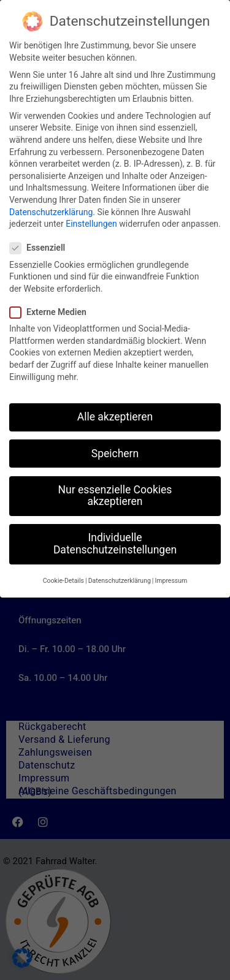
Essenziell (41, 247)
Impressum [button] (171, 579)
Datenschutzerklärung (51, 210)
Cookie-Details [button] (63, 579)
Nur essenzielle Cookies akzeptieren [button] (115, 494)
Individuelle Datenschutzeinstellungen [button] (115, 542)
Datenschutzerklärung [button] (120, 579)
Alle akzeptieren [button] (115, 416)
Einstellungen (91, 222)
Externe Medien (52, 311)
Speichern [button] (115, 452)
